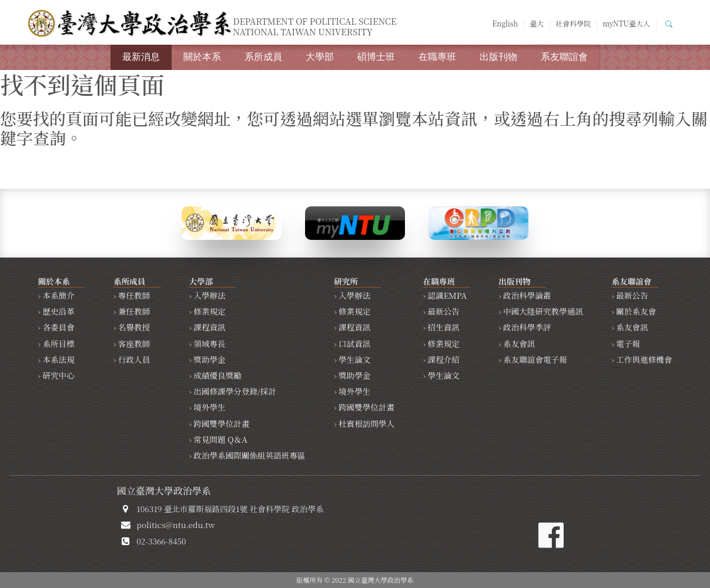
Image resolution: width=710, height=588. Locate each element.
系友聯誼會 (564, 57)
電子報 (628, 343)
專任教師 (134, 295)
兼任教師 (134, 311)
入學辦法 (209, 295)
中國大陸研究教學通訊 (543, 311)
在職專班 (437, 57)
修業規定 (209, 311)
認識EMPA (448, 295)
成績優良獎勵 (217, 375)
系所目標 (58, 343)
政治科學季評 (527, 327)
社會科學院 (573, 23)
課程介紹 (444, 359)
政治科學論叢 (527, 295)
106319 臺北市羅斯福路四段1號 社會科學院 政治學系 (230, 509)
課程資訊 (209, 327)
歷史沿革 (58, 311)
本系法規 (58, 359)
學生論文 (354, 359)
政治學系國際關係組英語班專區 (249, 455)
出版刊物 (498, 57)
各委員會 (58, 327)
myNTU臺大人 (626, 23)
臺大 (537, 23)
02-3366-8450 (161, 541)
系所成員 (263, 57)
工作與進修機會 (644, 359)
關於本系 (202, 57)
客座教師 (134, 343)
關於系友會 (636, 311)
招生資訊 (444, 327)
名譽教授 (134, 327)
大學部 (320, 57)
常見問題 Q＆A (220, 439)
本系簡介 (58, 295)
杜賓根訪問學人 (366, 423)
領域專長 (209, 343)
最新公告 (444, 311)
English (505, 23)
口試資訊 (354, 343)
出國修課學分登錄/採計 (235, 391)
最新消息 (141, 57)
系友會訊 (519, 343)
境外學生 (209, 407)
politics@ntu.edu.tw (175, 524)
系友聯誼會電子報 (535, 359)
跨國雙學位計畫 (221, 423)
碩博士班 (376, 57)
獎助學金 (209, 359)
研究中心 (58, 375)
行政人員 (134, 359)
